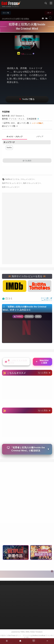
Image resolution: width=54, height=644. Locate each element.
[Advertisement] (27, 229)
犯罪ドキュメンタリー (11, 187)
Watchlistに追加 (42, 362)
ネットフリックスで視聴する (27, 99)
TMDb (22, 632)
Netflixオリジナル (12, 179)
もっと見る (44, 373)
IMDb (28, 632)
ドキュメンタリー (28, 179)
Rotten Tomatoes (36, 632)
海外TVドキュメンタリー (12, 183)
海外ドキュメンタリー (32, 183)
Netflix (9, 148)
